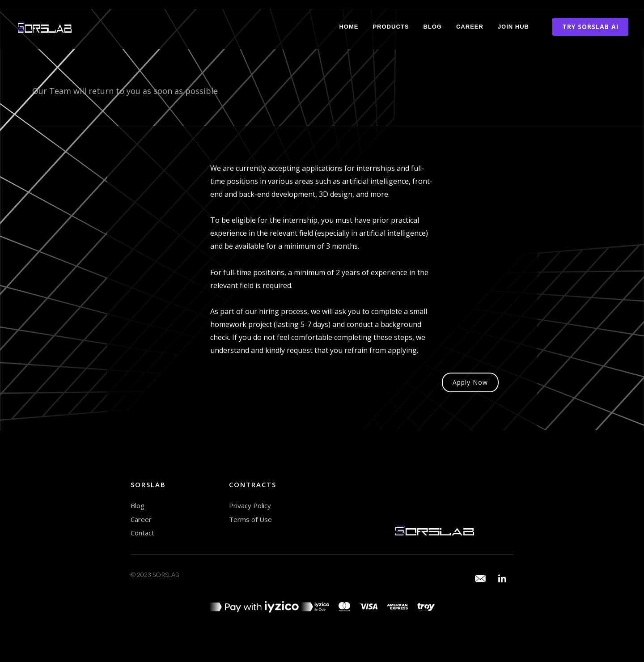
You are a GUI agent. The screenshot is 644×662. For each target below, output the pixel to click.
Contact (142, 533)
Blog (432, 27)
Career (470, 27)
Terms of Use (250, 519)
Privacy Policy (250, 505)
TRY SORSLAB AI (590, 27)
